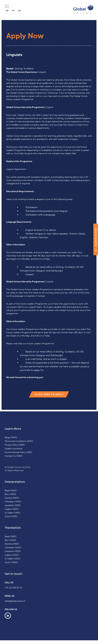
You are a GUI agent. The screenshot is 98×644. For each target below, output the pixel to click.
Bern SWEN (10, 494)
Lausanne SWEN (13, 505)
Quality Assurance (13, 449)
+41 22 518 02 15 (13, 588)
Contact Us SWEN (14, 456)
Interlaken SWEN (13, 502)
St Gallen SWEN (12, 513)
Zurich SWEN (11, 516)
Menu (7, 6)
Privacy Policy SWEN (15, 445)
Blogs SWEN (11, 437)
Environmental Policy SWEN (18, 452)
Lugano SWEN (12, 509)
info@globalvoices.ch (15, 601)
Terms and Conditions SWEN (19, 441)
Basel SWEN (11, 491)
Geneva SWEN (12, 498)
